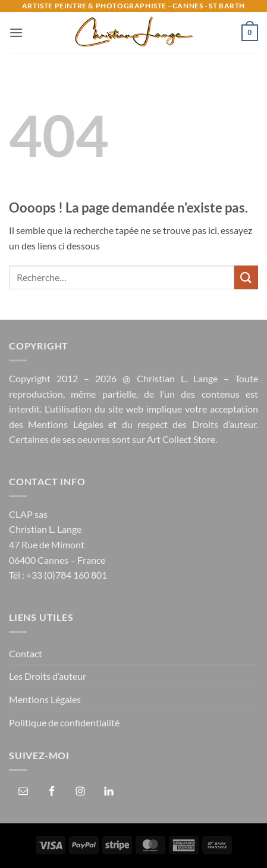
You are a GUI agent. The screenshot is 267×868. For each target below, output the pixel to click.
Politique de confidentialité (64, 722)
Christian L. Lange (177, 378)
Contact (26, 653)
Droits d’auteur (224, 424)
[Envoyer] (246, 277)
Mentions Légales (65, 424)
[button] (16, 32)
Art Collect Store (181, 439)
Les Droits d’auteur (48, 676)
